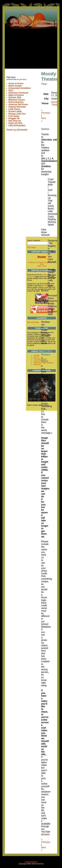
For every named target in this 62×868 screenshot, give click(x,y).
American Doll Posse (18, 104)
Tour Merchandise (40, 359)
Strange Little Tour (17, 114)
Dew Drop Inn (15, 121)
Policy (35, 862)
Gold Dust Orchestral (18, 93)
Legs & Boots (39, 361)
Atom (34, 247)
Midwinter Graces (17, 100)
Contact (28, 862)
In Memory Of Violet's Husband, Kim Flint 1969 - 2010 (42, 264)
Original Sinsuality (17, 107)
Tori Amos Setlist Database (44, 363)
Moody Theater (55, 103)
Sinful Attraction (16, 102)
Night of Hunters (16, 95)
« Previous (46, 111)
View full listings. (33, 322)
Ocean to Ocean (16, 83)
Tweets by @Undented (17, 130)
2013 (11, 90)
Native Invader (15, 86)
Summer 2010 (15, 97)
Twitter (45, 275)
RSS (29, 247)
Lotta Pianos (14, 109)
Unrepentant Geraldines (20, 88)
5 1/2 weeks (14, 116)
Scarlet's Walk (15, 111)
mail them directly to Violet (45, 393)
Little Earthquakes (17, 125)
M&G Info (37, 365)
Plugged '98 (14, 118)
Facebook (31, 276)
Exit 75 (36, 357)
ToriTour (37, 355)
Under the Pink (15, 123)
